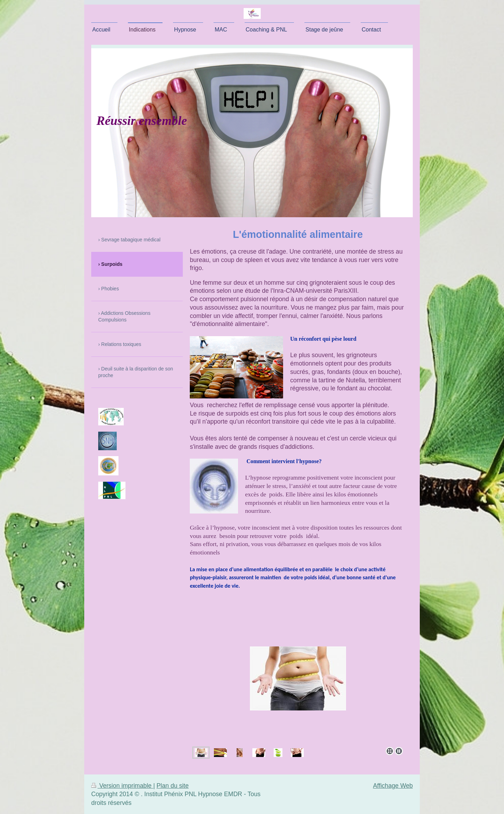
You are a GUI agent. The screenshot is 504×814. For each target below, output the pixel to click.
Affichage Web (393, 786)
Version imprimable (122, 786)
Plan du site (173, 786)
